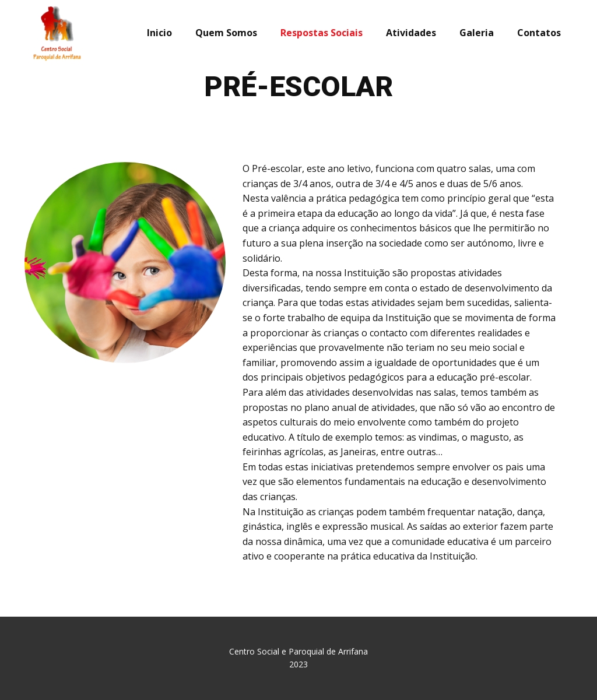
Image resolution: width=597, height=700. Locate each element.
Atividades (411, 33)
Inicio (159, 33)
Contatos (539, 33)
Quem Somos (226, 33)
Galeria (477, 33)
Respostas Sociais (322, 33)
